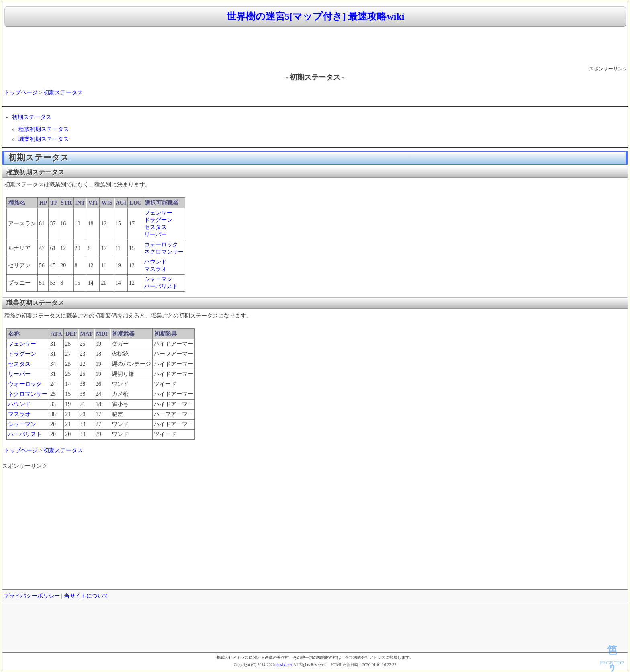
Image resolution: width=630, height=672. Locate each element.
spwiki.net (284, 665)
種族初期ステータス (44, 129)
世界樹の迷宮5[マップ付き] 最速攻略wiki (316, 16)
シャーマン (158, 279)
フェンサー (158, 213)
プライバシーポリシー (32, 596)
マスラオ (155, 269)
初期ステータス (63, 93)
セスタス (155, 227)
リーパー (155, 235)
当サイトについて (86, 596)
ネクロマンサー (164, 252)
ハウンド (155, 262)
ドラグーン (158, 220)
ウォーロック (161, 245)
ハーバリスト (161, 286)
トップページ (21, 93)
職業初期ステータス (44, 139)
